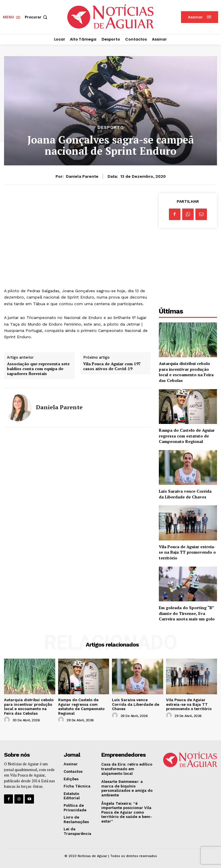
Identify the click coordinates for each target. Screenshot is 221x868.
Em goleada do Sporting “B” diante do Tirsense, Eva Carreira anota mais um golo (187, 613)
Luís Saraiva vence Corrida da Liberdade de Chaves (185, 494)
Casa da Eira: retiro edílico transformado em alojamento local (127, 769)
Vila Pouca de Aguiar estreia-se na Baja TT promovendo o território (187, 552)
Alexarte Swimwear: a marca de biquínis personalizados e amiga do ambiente (127, 788)
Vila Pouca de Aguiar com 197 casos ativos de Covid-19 (112, 366)
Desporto (111, 128)
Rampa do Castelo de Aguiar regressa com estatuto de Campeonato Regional (187, 436)
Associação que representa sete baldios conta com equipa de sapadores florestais (38, 369)
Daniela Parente (82, 176)
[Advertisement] (77, 234)
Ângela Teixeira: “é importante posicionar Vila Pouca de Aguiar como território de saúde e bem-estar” (127, 812)
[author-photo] (8, 720)
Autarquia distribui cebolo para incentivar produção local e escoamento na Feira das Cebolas (186, 372)
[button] (37, 17)
